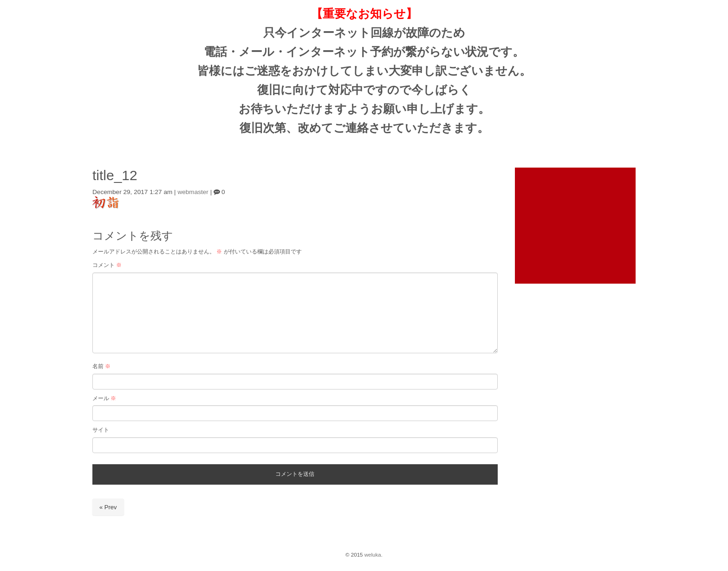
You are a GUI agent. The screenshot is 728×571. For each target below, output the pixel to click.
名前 (101, 366)
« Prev (108, 507)
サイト (101, 430)
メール (104, 398)
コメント (107, 265)
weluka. (374, 555)
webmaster (193, 192)
